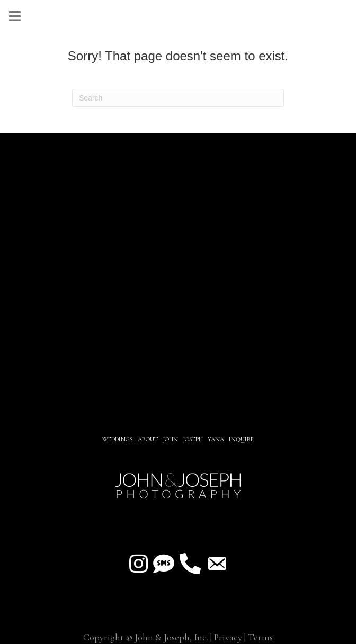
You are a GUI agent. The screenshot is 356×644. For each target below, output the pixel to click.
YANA (216, 439)
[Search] (178, 98)
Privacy (228, 637)
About (149, 439)
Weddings (118, 439)
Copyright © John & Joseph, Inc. (146, 637)
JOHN (170, 439)
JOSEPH (193, 439)
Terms (260, 637)
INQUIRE (241, 439)
